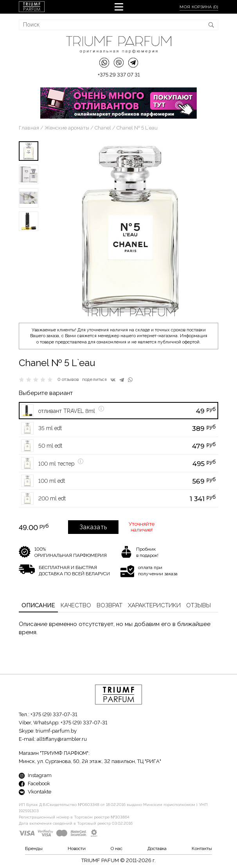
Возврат (110, 605)
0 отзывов (68, 380)
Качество (76, 605)
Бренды (34, 848)
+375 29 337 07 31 (119, 75)
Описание (38, 605)
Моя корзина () (199, 7)
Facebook (34, 784)
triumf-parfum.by (56, 731)
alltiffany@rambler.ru (62, 739)
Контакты (202, 848)
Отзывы (198, 605)
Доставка (157, 848)
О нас (117, 848)
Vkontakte (35, 792)
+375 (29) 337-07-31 (54, 714)
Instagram (35, 775)
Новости (77, 848)
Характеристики (154, 605)
